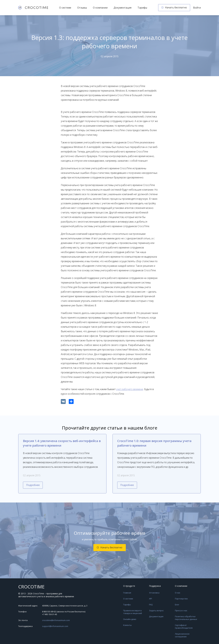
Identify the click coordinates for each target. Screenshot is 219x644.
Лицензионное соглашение (182, 635)
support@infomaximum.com (55, 626)
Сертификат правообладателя (184, 626)
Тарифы (142, 8)
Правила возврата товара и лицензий (133, 612)
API (150, 599)
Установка (154, 593)
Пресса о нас (181, 610)
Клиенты (127, 625)
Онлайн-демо (130, 619)
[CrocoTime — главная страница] (33, 8)
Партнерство (181, 599)
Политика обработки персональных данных (186, 618)
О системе (65, 8)
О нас (178, 593)
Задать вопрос (156, 610)
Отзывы (82, 8)
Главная (127, 593)
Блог (177, 605)
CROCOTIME (31, 587)
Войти (197, 8)
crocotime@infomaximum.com (56, 620)
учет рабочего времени (130, 389)
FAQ (151, 605)
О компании (100, 8)
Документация (123, 8)
